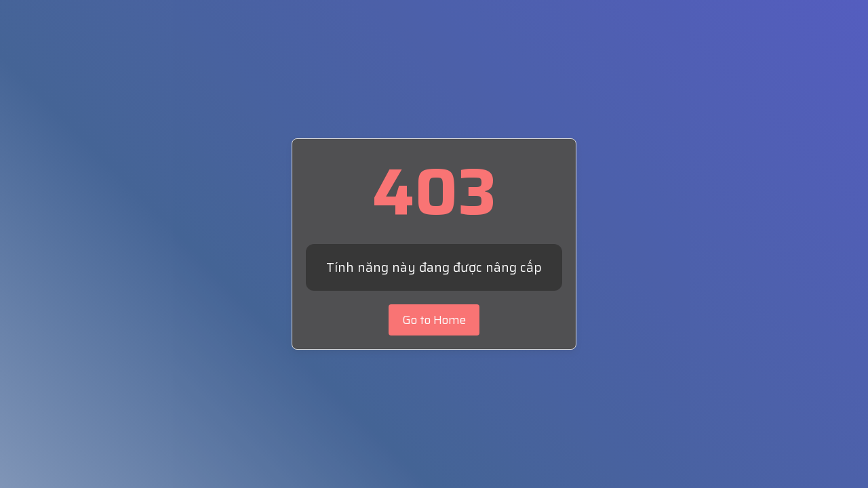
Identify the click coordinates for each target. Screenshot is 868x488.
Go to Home (434, 320)
